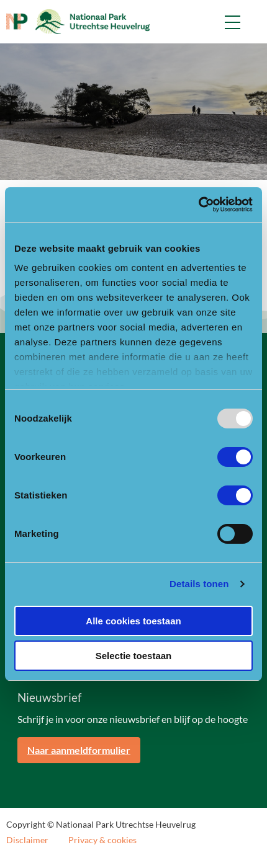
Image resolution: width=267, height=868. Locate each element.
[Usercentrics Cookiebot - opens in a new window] (198, 205)
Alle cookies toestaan (133, 621)
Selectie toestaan (134, 656)
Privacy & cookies (102, 840)
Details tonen (199, 584)
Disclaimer (27, 840)
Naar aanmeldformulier (79, 750)
